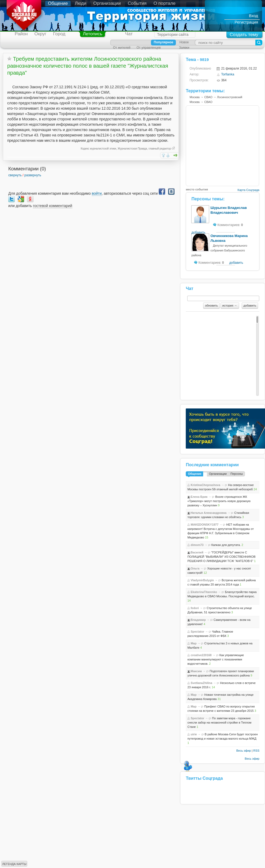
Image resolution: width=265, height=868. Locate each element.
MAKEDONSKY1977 (205, 525)
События (137, 3)
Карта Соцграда (248, 190)
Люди (81, 3)
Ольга (195, 568)
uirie (194, 734)
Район (21, 34)
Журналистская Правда (132, 149)
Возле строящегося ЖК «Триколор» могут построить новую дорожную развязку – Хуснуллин (219, 501)
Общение (58, 3)
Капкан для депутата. (226, 545)
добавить (198, 232)
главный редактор (160, 149)
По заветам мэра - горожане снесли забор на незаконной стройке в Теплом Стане (219, 722)
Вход (253, 16)
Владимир (198, 620)
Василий (197, 552)
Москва (195, 97)
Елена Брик (199, 497)
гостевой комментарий (53, 206)
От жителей (122, 48)
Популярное (163, 42)
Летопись (92, 34)
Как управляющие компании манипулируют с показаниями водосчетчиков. (216, 659)
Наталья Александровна (209, 513)
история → (230, 305)
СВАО (208, 97)
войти (97, 193)
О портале (165, 3)
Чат (129, 34)
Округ (41, 34)
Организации (107, 3)
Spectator (197, 632)
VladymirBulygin (202, 580)
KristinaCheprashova (205, 485)
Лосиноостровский (230, 97)
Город (59, 34)
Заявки (184, 48)
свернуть (15, 175)
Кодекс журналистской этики (98, 149)
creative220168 (201, 655)
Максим (196, 671)
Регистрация (246, 22)
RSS (256, 751)
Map (194, 643)
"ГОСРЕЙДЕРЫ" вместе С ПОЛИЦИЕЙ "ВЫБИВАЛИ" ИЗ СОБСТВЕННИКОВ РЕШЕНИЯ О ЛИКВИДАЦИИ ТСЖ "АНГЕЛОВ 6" (221, 557)
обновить (211, 305)
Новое (184, 42)
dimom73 (197, 545)
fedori (195, 608)
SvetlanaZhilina (201, 683)
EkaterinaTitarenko (204, 592)
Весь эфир (244, 751)
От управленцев (149, 48)
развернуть (33, 175)
